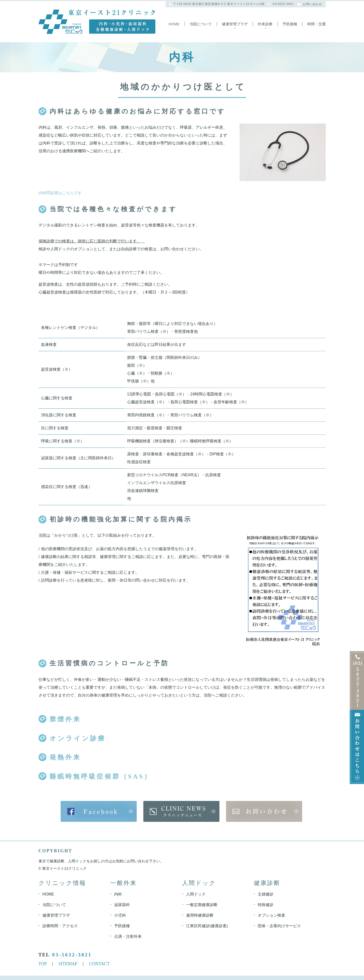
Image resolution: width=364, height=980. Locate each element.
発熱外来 (65, 757)
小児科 (120, 915)
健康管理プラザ (235, 24)
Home (174, 24)
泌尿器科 (122, 904)
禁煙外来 (65, 719)
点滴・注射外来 (128, 936)
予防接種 (290, 24)
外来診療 (265, 24)
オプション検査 (271, 915)
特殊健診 (266, 904)
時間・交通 (317, 24)
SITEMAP (68, 964)
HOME (48, 894)
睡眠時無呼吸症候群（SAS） (101, 777)
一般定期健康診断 (202, 904)
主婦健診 (266, 894)
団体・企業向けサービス (279, 926)
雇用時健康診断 (200, 915)
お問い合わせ (312, 4)
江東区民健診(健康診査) (207, 926)
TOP (43, 964)
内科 (118, 894)
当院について (201, 24)
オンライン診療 (78, 738)
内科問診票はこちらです (60, 193)
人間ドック (196, 894)
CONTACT (99, 964)
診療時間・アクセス (60, 926)
